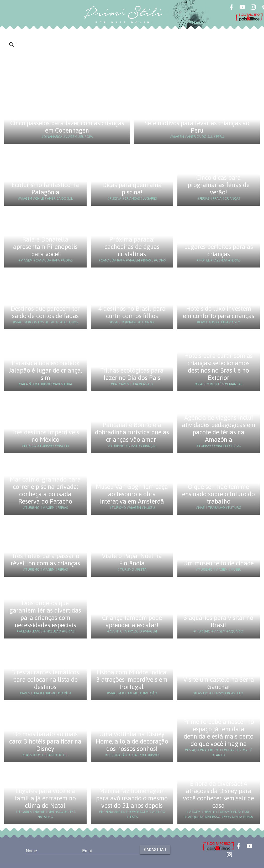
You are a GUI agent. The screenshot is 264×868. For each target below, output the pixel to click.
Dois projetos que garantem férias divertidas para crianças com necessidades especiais (45, 614)
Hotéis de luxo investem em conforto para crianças (219, 312)
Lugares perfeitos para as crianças (219, 250)
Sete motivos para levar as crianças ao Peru (197, 127)
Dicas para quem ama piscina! (132, 189)
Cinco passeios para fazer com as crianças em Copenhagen (67, 127)
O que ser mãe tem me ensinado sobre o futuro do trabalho (218, 494)
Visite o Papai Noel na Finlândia (132, 559)
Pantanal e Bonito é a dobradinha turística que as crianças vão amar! (132, 432)
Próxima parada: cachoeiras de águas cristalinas (132, 247)
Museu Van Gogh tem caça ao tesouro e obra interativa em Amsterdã (132, 494)
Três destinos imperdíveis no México (45, 436)
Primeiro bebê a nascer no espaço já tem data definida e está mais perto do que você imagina (219, 733)
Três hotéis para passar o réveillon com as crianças (45, 559)
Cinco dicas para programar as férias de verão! (219, 185)
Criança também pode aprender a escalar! (132, 621)
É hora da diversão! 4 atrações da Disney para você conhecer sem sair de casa (218, 795)
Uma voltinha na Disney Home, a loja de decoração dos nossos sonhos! (132, 741)
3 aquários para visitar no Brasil (218, 621)
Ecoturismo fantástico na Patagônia (45, 189)
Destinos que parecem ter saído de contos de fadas (45, 312)
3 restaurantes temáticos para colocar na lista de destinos (45, 679)
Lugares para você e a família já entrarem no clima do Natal (45, 798)
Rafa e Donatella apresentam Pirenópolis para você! (45, 247)
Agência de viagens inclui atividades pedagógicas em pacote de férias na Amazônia (219, 428)
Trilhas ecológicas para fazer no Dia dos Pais (132, 374)
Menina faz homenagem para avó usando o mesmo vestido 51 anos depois (132, 798)
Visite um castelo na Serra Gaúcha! (219, 683)
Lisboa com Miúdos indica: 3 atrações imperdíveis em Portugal (132, 679)
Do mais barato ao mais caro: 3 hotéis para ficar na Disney (45, 741)
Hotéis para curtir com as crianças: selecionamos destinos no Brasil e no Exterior (218, 367)
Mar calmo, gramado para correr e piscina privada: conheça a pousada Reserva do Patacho (45, 490)
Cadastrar (155, 850)
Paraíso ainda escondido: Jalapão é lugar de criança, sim (45, 370)
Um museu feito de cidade (218, 563)
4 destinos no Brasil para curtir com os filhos (132, 312)
